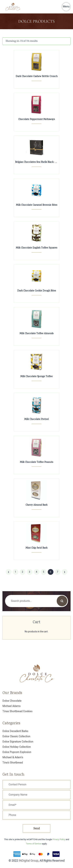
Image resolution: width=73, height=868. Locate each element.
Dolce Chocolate (12, 701)
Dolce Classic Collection (16, 736)
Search (62, 601)
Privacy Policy (59, 839)
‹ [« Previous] (8, 572)
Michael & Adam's (13, 757)
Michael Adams (11, 706)
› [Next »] (65, 572)
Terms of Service (34, 844)
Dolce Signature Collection (18, 742)
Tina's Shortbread (13, 763)
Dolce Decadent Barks (15, 731)
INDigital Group (29, 861)
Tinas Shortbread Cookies (17, 711)
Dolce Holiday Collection (17, 747)
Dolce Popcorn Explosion (17, 752)
